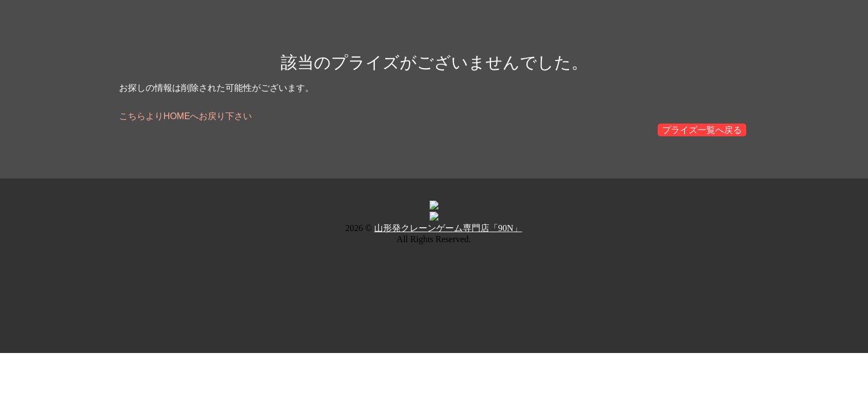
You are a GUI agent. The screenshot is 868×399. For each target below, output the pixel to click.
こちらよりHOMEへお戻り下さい (185, 116)
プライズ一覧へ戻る (702, 130)
